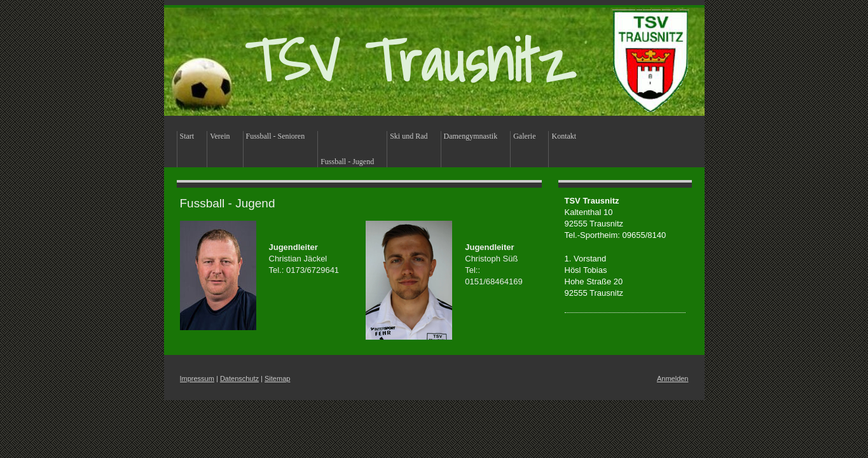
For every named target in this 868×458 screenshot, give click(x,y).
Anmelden (673, 378)
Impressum (197, 378)
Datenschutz (239, 378)
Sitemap (277, 378)
